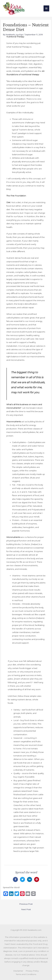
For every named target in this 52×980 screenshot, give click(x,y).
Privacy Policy (32, 971)
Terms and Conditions (26, 974)
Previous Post (26, 904)
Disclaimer (18, 971)
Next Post (26, 910)
